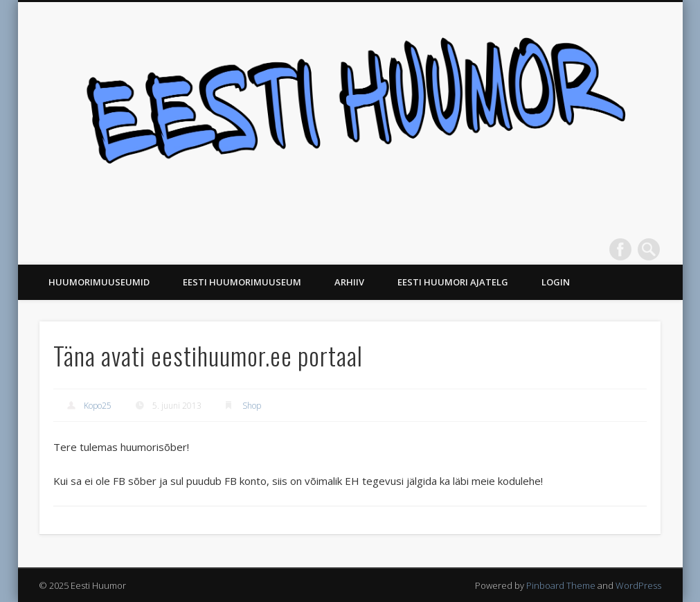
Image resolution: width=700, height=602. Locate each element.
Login (556, 282)
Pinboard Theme (561, 585)
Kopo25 (98, 406)
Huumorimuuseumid (99, 282)
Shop (252, 406)
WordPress (638, 585)
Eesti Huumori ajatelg (453, 282)
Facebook (620, 249)
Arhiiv (349, 282)
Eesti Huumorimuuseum (242, 282)
